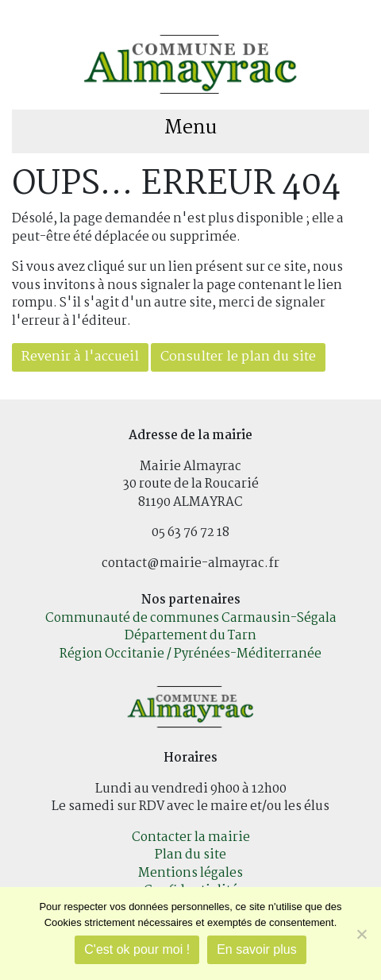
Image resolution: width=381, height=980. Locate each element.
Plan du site (190, 855)
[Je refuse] (361, 934)
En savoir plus (257, 949)
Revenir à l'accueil (80, 357)
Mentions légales (190, 873)
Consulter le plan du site (238, 357)
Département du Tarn (190, 636)
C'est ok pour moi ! (137, 949)
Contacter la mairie (191, 837)
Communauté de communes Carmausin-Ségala (191, 618)
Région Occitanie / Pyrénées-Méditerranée (190, 654)
